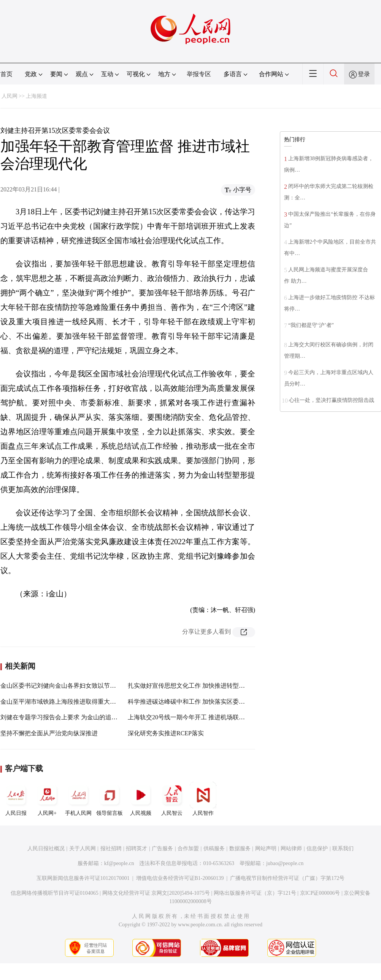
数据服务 (240, 849)
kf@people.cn (119, 863)
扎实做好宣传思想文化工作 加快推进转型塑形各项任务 (202, 686)
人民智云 (172, 799)
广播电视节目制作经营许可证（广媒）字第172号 (287, 878)
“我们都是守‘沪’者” (311, 325)
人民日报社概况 (46, 849)
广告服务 (162, 849)
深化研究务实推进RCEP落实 (166, 733)
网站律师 (291, 849)
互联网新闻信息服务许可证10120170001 (83, 878)
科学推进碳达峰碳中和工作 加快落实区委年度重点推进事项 (208, 702)
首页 (6, 74)
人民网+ (47, 799)
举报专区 (199, 74)
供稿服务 (214, 849)
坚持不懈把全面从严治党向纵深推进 (49, 733)
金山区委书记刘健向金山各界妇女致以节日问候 (64, 686)
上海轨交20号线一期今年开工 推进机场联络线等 (192, 717)
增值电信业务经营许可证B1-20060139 (180, 878)
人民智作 (203, 799)
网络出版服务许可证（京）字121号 (255, 893)
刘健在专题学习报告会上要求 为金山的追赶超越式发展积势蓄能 (86, 717)
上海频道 (37, 96)
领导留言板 (110, 799)
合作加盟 (188, 849)
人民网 (10, 96)
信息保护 (317, 849)
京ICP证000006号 (320, 893)
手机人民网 (78, 799)
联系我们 (343, 849)
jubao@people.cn (285, 863)
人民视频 (141, 799)
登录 (364, 74)
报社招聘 (111, 849)
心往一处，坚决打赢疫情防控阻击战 (332, 400)
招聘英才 (137, 849)
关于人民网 (83, 849)
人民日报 (16, 799)
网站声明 (266, 849)
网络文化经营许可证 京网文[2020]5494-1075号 (156, 893)
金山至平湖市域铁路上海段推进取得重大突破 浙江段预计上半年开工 (92, 702)
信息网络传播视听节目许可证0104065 (55, 893)
